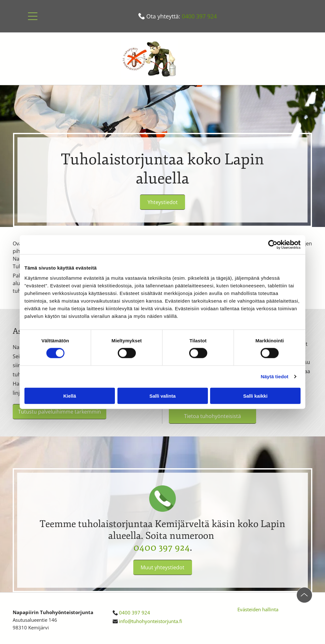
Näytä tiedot (275, 377)
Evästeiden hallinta (258, 609)
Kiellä (70, 396)
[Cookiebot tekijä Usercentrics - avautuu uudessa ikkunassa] (273, 245)
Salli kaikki (255, 396)
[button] (33, 16)
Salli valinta (163, 396)
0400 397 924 (199, 16)
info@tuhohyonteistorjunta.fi (151, 621)
